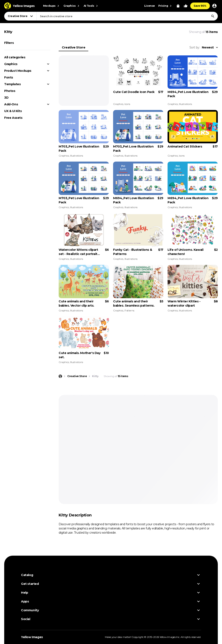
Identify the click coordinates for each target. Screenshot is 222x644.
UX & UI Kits (13, 111)
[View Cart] (178, 6)
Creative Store (73, 47)
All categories (15, 57)
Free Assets (13, 118)
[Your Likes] (186, 6)
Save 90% (200, 6)
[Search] (213, 16)
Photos (10, 91)
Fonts (9, 77)
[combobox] (127, 16)
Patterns (129, 310)
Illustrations (185, 104)
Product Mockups (18, 71)
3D (6, 98)
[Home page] (60, 376)
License (150, 6)
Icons (127, 104)
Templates (12, 84)
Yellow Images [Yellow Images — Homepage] (32, 637)
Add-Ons (11, 104)
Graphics (11, 64)
